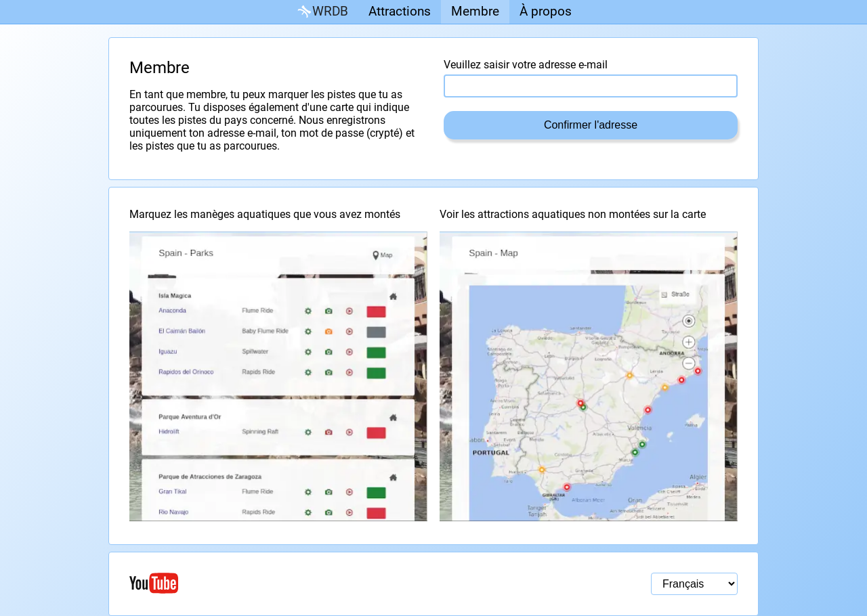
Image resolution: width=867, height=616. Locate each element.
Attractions (400, 11)
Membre (475, 11)
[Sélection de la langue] (694, 584)
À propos (546, 11)
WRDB (322, 12)
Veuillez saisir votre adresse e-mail (526, 65)
